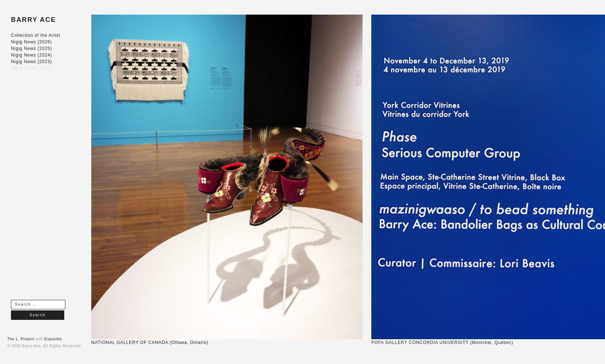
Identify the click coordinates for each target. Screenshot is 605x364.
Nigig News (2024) (31, 55)
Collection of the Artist (36, 35)
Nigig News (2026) (31, 42)
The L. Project (21, 339)
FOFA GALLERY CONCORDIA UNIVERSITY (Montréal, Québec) (442, 342)
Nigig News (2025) (31, 49)
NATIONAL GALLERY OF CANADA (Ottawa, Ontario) (150, 342)
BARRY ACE (33, 20)
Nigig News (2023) (31, 62)
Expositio (53, 339)
